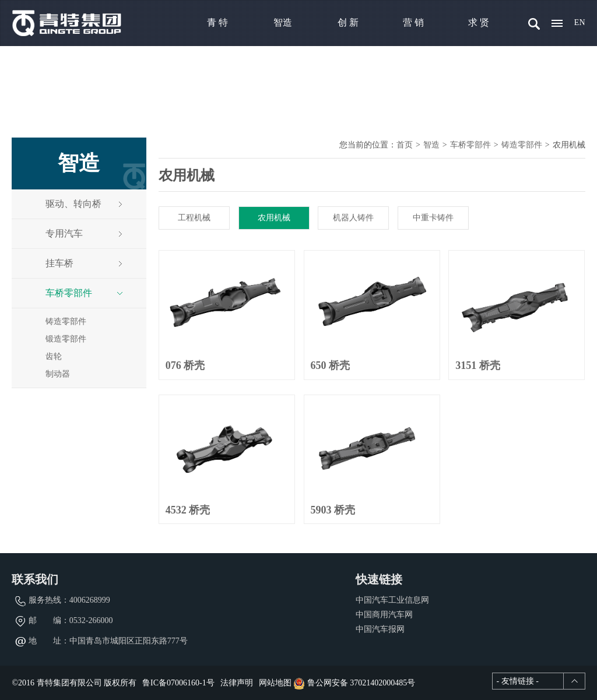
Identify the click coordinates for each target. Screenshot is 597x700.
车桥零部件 (84, 293)
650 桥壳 (331, 365)
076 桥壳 (185, 365)
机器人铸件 (353, 218)
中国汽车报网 (380, 629)
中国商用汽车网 (384, 615)
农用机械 (274, 218)
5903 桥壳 (333, 510)
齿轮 (54, 356)
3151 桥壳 (478, 365)
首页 (405, 145)
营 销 (413, 22)
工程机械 (194, 218)
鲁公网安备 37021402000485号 (354, 683)
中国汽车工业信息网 (392, 600)
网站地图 (275, 683)
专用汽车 (84, 233)
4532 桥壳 (188, 510)
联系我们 (35, 579)
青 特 (217, 22)
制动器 (58, 374)
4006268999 (90, 600)
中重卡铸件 (433, 218)
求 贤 (479, 22)
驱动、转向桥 (84, 204)
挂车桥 (84, 263)
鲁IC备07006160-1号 (178, 683)
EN (580, 22)
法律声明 (237, 683)
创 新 (348, 22)
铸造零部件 (66, 321)
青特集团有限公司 (67, 23)
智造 (283, 22)
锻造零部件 (66, 339)
